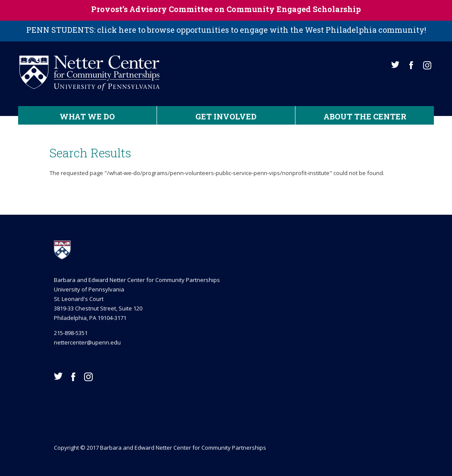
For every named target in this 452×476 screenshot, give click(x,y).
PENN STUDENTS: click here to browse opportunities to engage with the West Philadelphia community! (226, 30)
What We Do (87, 116)
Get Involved (226, 116)
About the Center (365, 116)
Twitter (395, 65)
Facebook (411, 65)
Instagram (427, 65)
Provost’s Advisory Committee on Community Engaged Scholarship (226, 9)
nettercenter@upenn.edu (87, 342)
